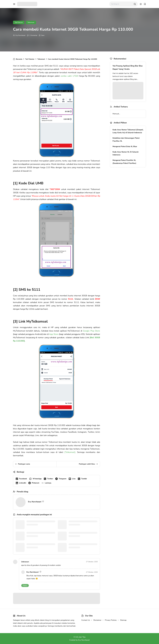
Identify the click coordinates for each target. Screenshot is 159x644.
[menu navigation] (14, 4)
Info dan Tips (80, 637)
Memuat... (116, 114)
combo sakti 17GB (69, 76)
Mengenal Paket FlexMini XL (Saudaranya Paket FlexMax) (124, 162)
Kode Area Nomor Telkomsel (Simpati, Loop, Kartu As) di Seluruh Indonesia (128, 131)
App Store (54, 334)
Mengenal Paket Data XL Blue (125, 146)
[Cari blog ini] (121, 4)
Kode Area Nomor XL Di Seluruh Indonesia (126, 153)
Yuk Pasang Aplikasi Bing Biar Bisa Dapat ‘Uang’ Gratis (128, 67)
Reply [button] (25, 585)
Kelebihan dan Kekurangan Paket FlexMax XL (126, 140)
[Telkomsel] (70, 452)
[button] (47, 483)
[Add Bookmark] (42, 35)
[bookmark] (145, 4)
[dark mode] (141, 4)
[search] (135, 4)
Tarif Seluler (19, 22)
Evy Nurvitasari (20, 35)
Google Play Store (91, 331)
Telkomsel (31, 22)
